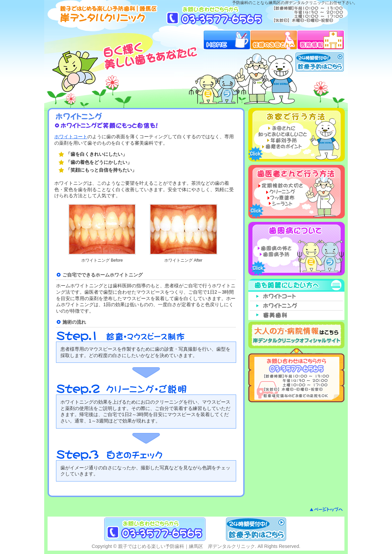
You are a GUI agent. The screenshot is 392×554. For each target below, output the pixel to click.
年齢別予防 (281, 140)
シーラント (281, 203)
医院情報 (321, 40)
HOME (227, 40)
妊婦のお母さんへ (274, 40)
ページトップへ (326, 509)
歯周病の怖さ (281, 248)
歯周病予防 (281, 254)
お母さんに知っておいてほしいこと (281, 131)
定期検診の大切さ (281, 185)
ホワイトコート (71, 137)
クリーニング (281, 191)
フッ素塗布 (281, 197)
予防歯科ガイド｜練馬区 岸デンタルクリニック (104, 14)
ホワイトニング (297, 306)
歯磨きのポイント (281, 146)
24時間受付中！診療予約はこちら (320, 62)
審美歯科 (297, 315)
